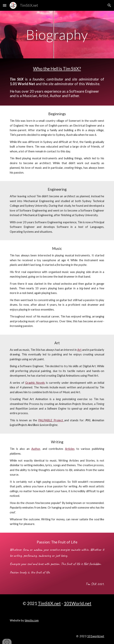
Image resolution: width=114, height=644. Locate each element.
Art (79, 350)
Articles (70, 449)
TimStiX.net (49, 603)
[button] (5, 5)
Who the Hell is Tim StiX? (57, 69)
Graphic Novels (35, 383)
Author (36, 449)
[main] (57, 35)
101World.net (78, 603)
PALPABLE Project (51, 420)
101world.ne (95, 636)
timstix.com (32, 620)
